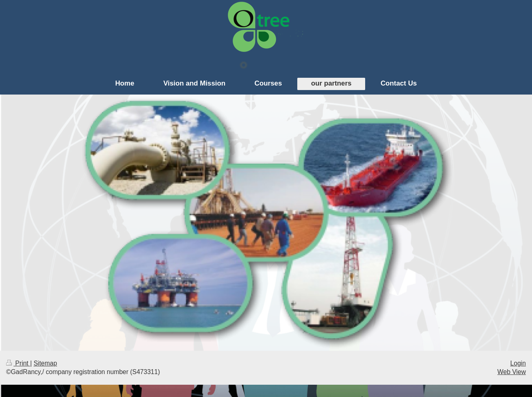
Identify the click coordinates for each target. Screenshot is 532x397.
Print (18, 363)
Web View (512, 372)
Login (518, 363)
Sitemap (45, 363)
